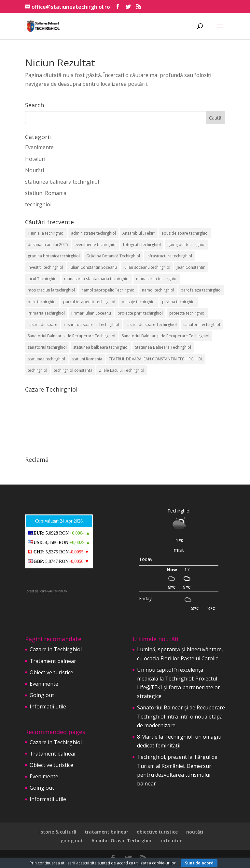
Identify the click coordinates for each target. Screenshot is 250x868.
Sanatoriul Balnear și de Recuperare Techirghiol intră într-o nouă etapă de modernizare (181, 716)
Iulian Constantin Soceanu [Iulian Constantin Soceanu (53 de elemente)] (93, 267)
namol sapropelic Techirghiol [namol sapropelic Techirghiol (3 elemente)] (108, 290)
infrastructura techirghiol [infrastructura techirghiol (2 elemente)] (169, 256)
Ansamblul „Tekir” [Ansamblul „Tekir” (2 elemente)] (139, 233)
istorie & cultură (58, 832)
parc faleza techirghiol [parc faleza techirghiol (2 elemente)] (201, 290)
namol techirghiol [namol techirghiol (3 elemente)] (158, 290)
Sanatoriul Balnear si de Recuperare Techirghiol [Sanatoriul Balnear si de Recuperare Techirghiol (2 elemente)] (71, 336)
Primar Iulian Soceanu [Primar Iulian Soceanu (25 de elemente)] (91, 313)
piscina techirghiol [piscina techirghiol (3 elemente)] (179, 302)
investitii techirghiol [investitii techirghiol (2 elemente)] (45, 267)
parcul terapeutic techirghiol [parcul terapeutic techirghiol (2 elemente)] (89, 302)
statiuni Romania (46, 193)
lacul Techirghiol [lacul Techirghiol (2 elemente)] (43, 279)
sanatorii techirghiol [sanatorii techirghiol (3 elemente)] (202, 324)
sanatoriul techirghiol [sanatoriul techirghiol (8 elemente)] (47, 347)
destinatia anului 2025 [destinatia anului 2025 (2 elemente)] (48, 245)
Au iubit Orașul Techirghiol (122, 841)
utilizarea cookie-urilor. (155, 863)
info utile (172, 841)
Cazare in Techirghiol (56, 649)
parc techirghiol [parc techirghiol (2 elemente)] (42, 302)
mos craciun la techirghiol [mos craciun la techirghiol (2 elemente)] (51, 290)
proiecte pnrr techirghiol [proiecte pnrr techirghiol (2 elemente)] (140, 313)
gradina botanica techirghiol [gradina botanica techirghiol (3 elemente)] (54, 256)
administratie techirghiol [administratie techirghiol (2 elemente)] (93, 233)
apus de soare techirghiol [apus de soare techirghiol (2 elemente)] (185, 233)
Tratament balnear (53, 661)
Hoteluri (35, 159)
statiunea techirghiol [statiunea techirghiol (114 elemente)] (46, 359)
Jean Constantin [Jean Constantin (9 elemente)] (191, 267)
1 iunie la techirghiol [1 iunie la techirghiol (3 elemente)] (46, 233)
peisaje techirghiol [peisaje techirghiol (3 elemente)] (139, 302)
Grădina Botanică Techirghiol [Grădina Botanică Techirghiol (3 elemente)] (113, 256)
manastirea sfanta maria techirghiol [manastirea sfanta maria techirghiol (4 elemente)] (97, 279)
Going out (42, 695)
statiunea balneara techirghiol (62, 182)
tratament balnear (106, 832)
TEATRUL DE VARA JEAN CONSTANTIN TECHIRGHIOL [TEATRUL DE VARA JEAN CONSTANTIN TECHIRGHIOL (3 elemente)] (156, 359)
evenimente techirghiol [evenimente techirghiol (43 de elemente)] (96, 245)
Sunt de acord (199, 863)
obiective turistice (157, 832)
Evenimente (39, 147)
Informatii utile (48, 706)
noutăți (195, 832)
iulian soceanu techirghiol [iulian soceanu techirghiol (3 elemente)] (147, 267)
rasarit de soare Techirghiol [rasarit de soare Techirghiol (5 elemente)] (151, 324)
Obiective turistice (51, 672)
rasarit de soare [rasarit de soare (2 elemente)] (42, 324)
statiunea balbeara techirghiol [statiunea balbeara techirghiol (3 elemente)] (101, 347)
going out (72, 841)
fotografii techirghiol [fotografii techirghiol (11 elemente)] (142, 245)
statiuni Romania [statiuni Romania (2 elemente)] (87, 359)
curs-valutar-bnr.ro (54, 591)
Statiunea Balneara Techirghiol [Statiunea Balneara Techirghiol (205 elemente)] (163, 347)
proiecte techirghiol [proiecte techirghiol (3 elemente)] (187, 313)
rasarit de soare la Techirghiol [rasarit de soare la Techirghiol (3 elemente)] (91, 324)
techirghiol (38, 204)
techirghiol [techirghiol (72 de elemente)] (37, 370)
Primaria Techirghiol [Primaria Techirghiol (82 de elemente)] (46, 313)
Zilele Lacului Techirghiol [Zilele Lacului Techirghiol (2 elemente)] (122, 370)
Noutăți (35, 170)
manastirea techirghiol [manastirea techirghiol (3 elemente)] (157, 279)
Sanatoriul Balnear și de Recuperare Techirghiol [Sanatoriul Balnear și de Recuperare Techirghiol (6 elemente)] (166, 336)
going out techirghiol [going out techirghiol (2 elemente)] (186, 245)
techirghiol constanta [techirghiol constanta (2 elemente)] (73, 370)
